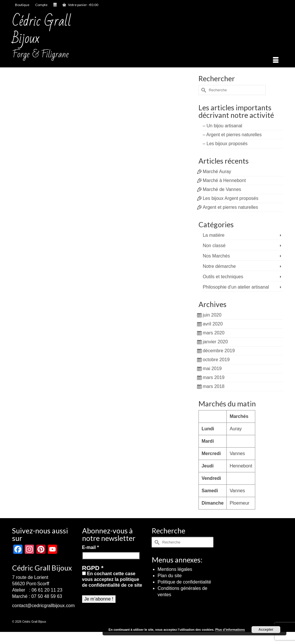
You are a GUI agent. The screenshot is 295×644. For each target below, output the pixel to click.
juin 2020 (212, 315)
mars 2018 (214, 386)
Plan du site (170, 576)
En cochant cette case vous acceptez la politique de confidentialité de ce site (112, 579)
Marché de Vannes (222, 189)
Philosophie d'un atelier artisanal (236, 287)
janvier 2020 (215, 342)
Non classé (214, 246)
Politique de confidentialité (184, 582)
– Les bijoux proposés (225, 144)
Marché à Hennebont (224, 180)
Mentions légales (175, 569)
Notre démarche (219, 266)
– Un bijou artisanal (223, 126)
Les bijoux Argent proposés (231, 198)
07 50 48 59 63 (47, 596)
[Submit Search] (203, 90)
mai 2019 (212, 369)
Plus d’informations (230, 630)
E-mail (91, 547)
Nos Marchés (216, 256)
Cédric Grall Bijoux (42, 30)
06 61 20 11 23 (47, 590)
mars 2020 (214, 333)
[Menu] (276, 60)
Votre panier (80, 5)
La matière (214, 235)
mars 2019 (214, 377)
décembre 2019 (219, 351)
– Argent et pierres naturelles (232, 135)
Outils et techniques (223, 277)
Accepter (266, 630)
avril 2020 (213, 324)
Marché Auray (217, 172)
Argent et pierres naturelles (230, 207)
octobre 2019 (216, 360)
